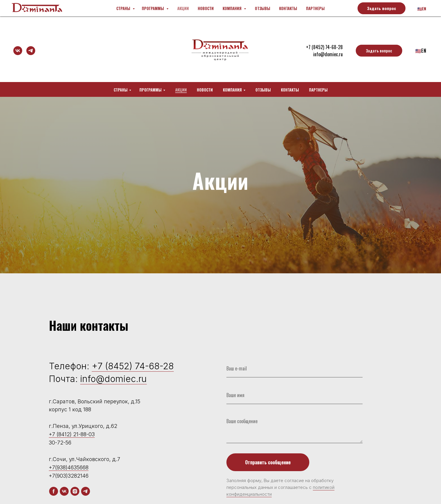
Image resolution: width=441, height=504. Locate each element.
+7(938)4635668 (69, 467)
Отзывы (263, 90)
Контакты (290, 90)
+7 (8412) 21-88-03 (72, 434)
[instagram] (75, 491)
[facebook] (54, 491)
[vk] (18, 51)
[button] (379, 51)
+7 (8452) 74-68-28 (133, 366)
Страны (121, 90)
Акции (181, 90)
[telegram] (31, 51)
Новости (205, 90)
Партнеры (318, 90)
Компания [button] (232, 90)
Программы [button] (151, 90)
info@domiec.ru (328, 54)
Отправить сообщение (268, 462)
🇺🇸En (421, 51)
